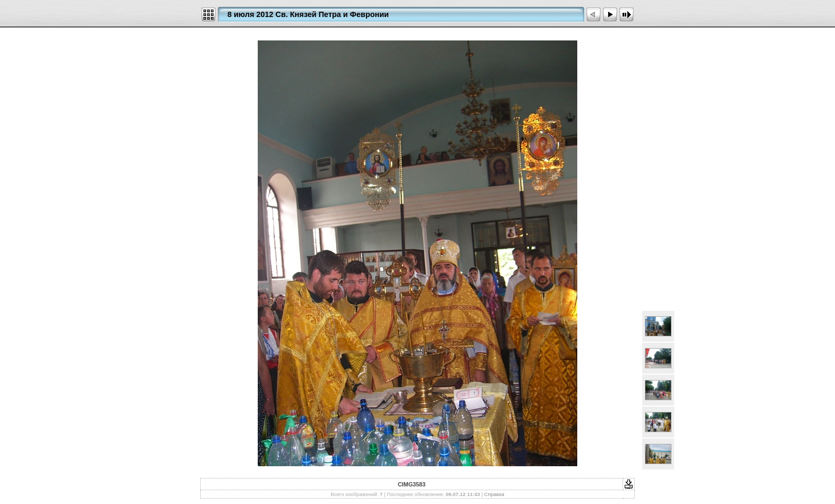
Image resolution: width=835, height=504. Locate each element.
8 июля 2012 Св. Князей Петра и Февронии (308, 14)
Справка (494, 494)
